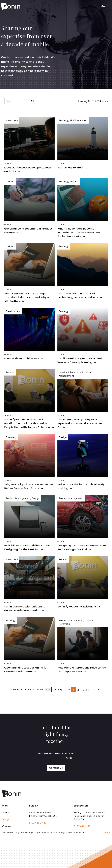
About (6, 813)
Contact (7, 826)
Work (5, 806)
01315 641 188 (82, 826)
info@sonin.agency (51, 754)
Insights (7, 819)
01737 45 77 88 (69, 756)
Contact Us (56, 768)
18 (87, 690)
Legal (107, 832)
